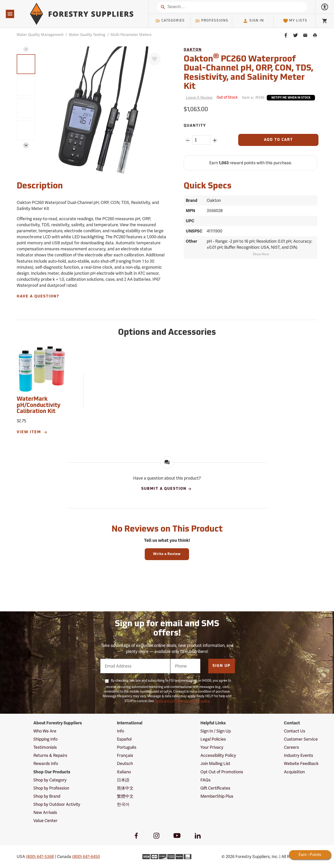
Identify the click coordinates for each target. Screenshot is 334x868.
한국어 (123, 804)
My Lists (295, 21)
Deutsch (125, 763)
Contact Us (295, 731)
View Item (32, 432)
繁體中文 (125, 796)
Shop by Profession (51, 788)
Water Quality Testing (87, 35)
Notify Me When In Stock (291, 98)
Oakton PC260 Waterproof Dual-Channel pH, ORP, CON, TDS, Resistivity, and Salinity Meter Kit (248, 72)
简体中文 (125, 788)
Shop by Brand (47, 796)
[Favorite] (154, 59)
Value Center (45, 821)
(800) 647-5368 (40, 857)
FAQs (206, 780)
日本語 (123, 780)
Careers (291, 747)
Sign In (253, 21)
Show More (261, 254)
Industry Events (299, 755)
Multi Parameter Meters (131, 35)
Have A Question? (38, 297)
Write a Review (167, 554)
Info (120, 731)
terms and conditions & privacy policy (182, 701)
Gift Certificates (215, 788)
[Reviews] (198, 98)
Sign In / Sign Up (216, 731)
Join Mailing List (215, 763)
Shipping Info (45, 739)
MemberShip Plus (217, 796)
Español (124, 739)
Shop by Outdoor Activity (57, 804)
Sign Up (222, 666)
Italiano (124, 772)
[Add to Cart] (278, 140)
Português (127, 747)
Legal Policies (213, 739)
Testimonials (45, 747)
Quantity (195, 126)
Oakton (193, 50)
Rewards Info (46, 763)
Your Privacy (212, 747)
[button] (26, 49)
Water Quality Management (40, 35)
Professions (212, 21)
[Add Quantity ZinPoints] (215, 140)
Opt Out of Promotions (222, 772)
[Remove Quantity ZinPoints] (188, 140)
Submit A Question (167, 489)
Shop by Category (50, 780)
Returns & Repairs (50, 755)
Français (125, 755)
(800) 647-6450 (86, 857)
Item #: (253, 98)
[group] (26, 64)
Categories (170, 21)
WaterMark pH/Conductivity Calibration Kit (39, 405)
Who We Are (45, 731)
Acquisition (294, 772)
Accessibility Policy (218, 755)
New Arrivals (45, 812)
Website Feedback (301, 763)
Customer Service (301, 739)
